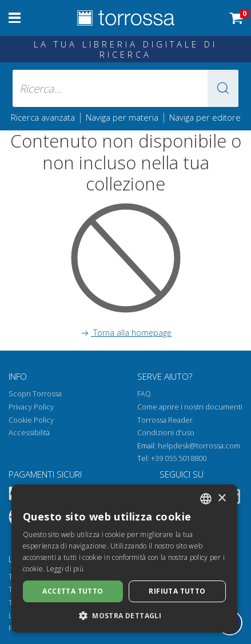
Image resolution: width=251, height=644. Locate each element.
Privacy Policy (31, 407)
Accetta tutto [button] (73, 591)
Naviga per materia (122, 117)
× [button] (222, 498)
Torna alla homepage (125, 333)
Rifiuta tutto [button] (177, 591)
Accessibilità (29, 433)
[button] (223, 88)
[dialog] (124, 558)
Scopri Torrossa (35, 394)
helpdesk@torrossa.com (199, 446)
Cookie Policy (31, 420)
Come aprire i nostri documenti (190, 407)
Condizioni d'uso (166, 433)
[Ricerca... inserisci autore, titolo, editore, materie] (125, 88)
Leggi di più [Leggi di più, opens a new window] (65, 569)
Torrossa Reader (165, 420)
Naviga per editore (205, 117)
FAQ (144, 394)
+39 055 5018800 (179, 458)
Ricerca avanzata (43, 117)
